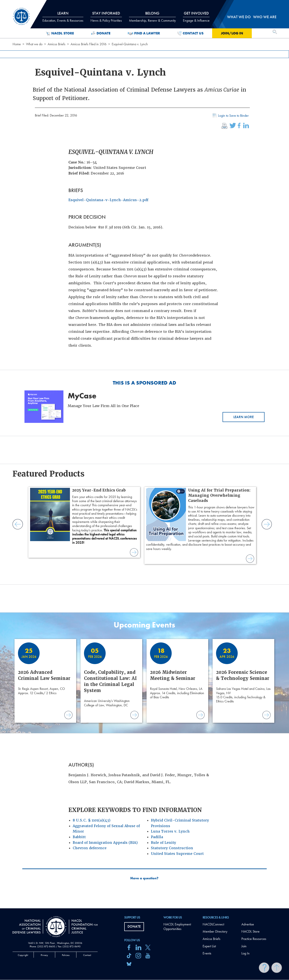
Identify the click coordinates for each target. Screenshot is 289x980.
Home (17, 44)
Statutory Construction (172, 848)
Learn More (244, 417)
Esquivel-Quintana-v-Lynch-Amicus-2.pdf (108, 200)
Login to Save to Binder (230, 116)
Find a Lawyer (144, 33)
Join (244, 946)
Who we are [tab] (265, 17)
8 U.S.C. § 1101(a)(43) (92, 820)
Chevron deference (90, 848)
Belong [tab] (152, 17)
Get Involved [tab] (196, 17)
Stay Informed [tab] (106, 17)
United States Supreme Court (177, 854)
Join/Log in (232, 33)
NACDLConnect (213, 924)
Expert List (209, 946)
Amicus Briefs (57, 44)
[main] (144, 454)
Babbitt (79, 837)
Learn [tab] (63, 17)
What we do (34, 44)
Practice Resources (254, 939)
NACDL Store (60, 33)
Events (207, 953)
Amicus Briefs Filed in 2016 (89, 44)
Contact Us (190, 33)
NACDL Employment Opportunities (177, 927)
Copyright (23, 955)
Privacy (44, 955)
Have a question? (144, 878)
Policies (66, 955)
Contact (87, 955)
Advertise (248, 924)
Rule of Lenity (163, 843)
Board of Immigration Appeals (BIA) (105, 843)
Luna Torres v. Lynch (170, 831)
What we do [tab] (239, 17)
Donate (101, 33)
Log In (245, 953)
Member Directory (215, 931)
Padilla (157, 837)
